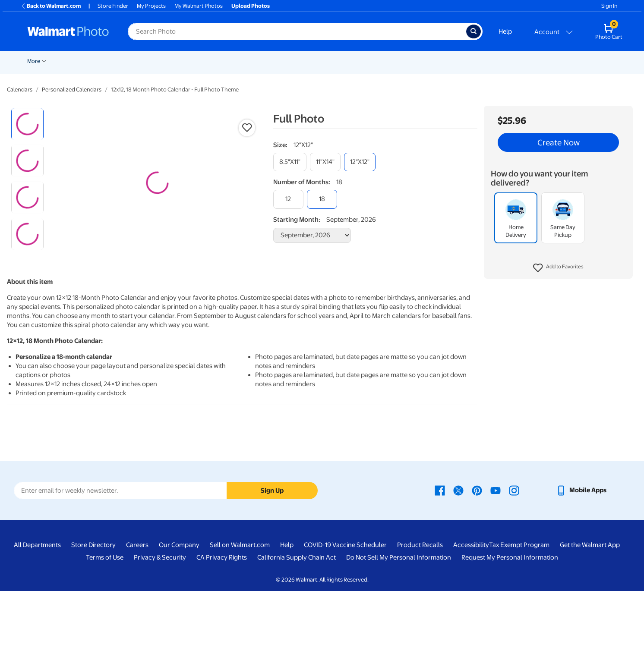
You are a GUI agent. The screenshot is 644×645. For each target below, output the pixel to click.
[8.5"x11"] (290, 162)
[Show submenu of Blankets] (331, 60)
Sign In (609, 6)
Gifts (394, 61)
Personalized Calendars (72, 90)
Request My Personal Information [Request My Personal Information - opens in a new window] (510, 612)
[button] (558, 268)
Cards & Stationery (177, 61)
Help (505, 31)
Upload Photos (251, 6)
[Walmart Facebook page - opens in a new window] (440, 544)
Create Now (559, 142)
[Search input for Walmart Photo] (297, 31)
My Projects (151, 6)
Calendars (427, 61)
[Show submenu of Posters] (238, 60)
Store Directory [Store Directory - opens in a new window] (93, 599)
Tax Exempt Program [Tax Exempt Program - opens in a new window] (519, 599)
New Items (37, 61)
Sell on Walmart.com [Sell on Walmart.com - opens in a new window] (240, 599)
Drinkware (467, 61)
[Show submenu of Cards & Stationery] (204, 60)
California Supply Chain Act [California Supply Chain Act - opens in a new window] (297, 612)
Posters (224, 61)
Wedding (71, 61)
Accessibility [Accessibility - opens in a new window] (471, 599)
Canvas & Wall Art (270, 61)
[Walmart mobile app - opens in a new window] (581, 544)
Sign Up (272, 544)
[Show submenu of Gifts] (404, 60)
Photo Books (357, 61)
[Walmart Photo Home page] (68, 31)
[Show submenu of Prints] (143, 60)
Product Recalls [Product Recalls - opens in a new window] (420, 599)
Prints (132, 61)
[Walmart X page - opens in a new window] (458, 544)
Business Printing (515, 61)
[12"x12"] (360, 162)
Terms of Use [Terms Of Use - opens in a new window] (105, 612)
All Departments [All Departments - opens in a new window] (37, 599)
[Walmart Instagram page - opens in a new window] (514, 544)
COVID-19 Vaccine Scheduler (345, 599)
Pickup (101, 61)
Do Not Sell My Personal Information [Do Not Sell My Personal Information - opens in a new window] (399, 612)
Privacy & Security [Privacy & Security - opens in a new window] (160, 612)
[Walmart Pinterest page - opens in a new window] (477, 544)
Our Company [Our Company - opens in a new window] (179, 599)
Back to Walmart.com (51, 6)
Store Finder (113, 6)
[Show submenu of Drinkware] (483, 60)
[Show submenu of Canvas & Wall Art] (295, 60)
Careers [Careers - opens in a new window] (137, 599)
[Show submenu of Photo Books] (377, 60)
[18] (322, 199)
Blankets (316, 61)
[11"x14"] (325, 162)
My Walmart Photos (199, 6)
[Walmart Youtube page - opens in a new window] (496, 544)
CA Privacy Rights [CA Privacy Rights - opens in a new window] (222, 612)
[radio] (27, 124)
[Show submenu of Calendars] (443, 60)
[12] (288, 199)
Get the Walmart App (590, 599)
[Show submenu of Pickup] (114, 60)
